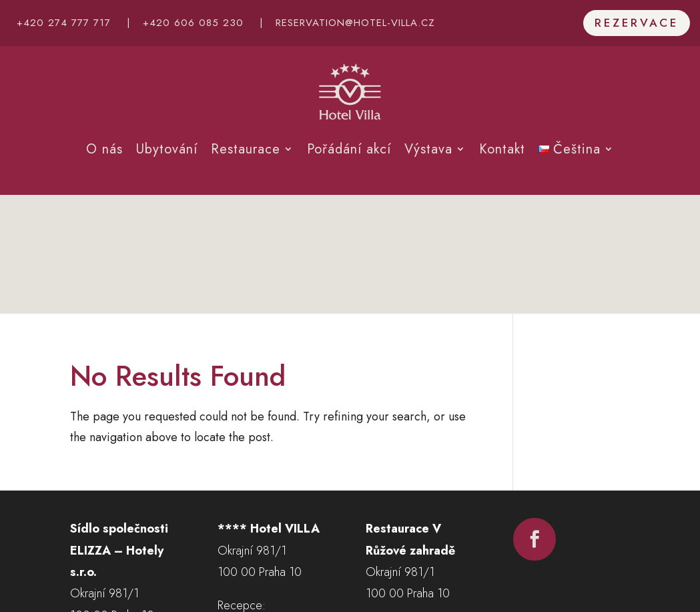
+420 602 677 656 (415, 530)
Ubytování (167, 149)
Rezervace (637, 23)
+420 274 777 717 (64, 23)
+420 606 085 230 (193, 23)
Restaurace (246, 149)
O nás (104, 149)
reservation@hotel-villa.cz (355, 23)
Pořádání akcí (349, 149)
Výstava (428, 149)
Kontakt (502, 149)
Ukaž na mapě (104, 518)
